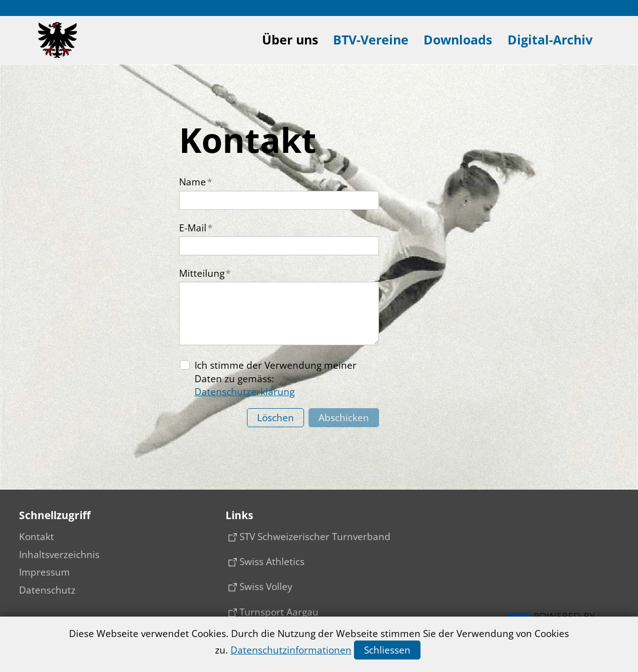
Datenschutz (47, 590)
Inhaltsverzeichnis (59, 555)
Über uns (290, 40)
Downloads (458, 40)
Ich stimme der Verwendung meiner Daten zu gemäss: (275, 378)
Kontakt (36, 537)
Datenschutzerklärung (244, 392)
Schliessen (387, 650)
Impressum (44, 572)
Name (195, 182)
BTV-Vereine (371, 40)
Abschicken (344, 418)
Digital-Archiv (550, 40)
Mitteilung (205, 273)
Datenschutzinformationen (291, 650)
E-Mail (196, 228)
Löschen (275, 418)
